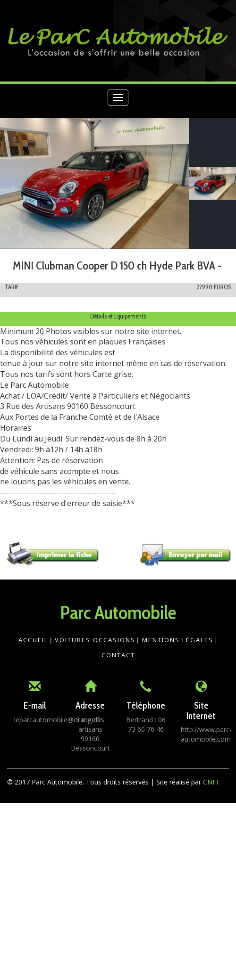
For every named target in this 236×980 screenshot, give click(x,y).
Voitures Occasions (95, 640)
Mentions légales (178, 640)
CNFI (211, 782)
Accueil (33, 640)
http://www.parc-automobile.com (206, 734)
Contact (118, 655)
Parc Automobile (118, 612)
